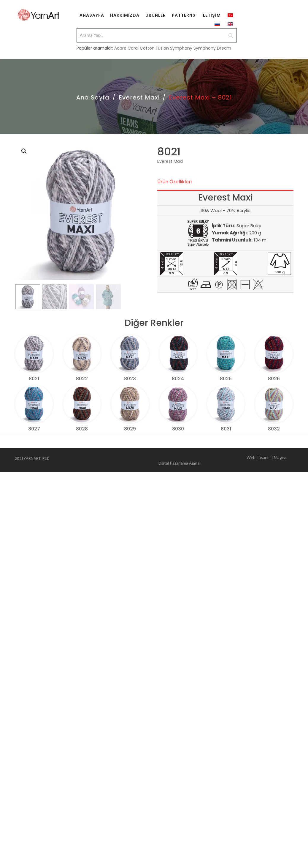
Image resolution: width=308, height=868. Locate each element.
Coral (133, 48)
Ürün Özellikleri (174, 182)
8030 (178, 429)
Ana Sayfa (93, 97)
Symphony (181, 48)
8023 (130, 379)
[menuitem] (92, 15)
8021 (34, 379)
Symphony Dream (212, 48)
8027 (34, 429)
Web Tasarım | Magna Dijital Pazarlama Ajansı (222, 459)
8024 (178, 379)
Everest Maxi (139, 97)
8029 (130, 429)
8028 (82, 429)
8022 (82, 379)
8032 (274, 429)
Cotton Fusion (154, 48)
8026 (274, 379)
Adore (120, 48)
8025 (226, 379)
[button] (24, 151)
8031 (226, 429)
